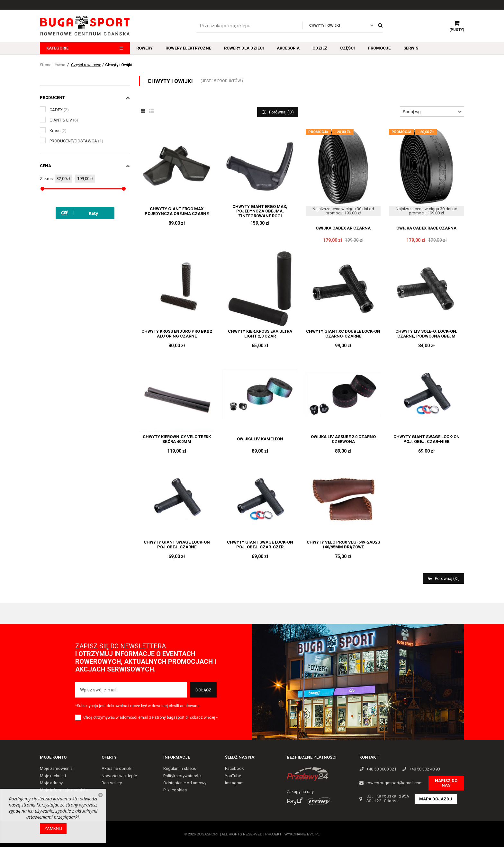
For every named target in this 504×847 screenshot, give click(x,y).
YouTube (233, 776)
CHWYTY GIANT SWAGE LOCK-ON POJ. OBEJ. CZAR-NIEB (427, 439)
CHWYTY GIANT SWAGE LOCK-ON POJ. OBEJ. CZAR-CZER (260, 545)
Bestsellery (112, 783)
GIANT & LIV (64, 120)
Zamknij (53, 829)
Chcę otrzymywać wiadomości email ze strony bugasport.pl (136, 717)
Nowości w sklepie (119, 776)
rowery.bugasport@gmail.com (395, 783)
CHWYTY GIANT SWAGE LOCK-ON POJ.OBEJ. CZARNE (177, 545)
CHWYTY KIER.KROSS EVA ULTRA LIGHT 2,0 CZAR (260, 334)
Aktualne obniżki (117, 768)
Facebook (234, 768)
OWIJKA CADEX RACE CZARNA (426, 228)
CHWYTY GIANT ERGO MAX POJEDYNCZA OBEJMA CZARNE (177, 211)
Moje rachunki (53, 776)
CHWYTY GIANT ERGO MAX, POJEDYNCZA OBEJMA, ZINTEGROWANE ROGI (260, 211)
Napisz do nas (446, 783)
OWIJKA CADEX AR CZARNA (343, 228)
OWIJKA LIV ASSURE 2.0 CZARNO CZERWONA (343, 439)
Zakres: (47, 179)
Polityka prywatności (182, 776)
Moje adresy (51, 783)
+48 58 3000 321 (381, 769)
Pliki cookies (175, 790)
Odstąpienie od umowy (185, 783)
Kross (58, 131)
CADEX (59, 110)
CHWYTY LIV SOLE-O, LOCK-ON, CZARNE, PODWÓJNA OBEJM (426, 334)
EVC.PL (313, 834)
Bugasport (208, 834)
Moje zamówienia (56, 768)
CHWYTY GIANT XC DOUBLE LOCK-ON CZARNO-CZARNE (343, 334)
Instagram (234, 783)
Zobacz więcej (204, 717)
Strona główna (53, 65)
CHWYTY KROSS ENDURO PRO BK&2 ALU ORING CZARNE (177, 334)
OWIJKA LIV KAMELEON (260, 439)
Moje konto (53, 757)
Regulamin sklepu (180, 768)
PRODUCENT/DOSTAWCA (76, 141)
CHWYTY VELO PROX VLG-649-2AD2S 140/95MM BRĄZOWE (343, 545)
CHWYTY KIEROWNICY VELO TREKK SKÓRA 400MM (177, 439)
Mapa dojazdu (436, 799)
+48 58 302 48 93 (425, 769)
